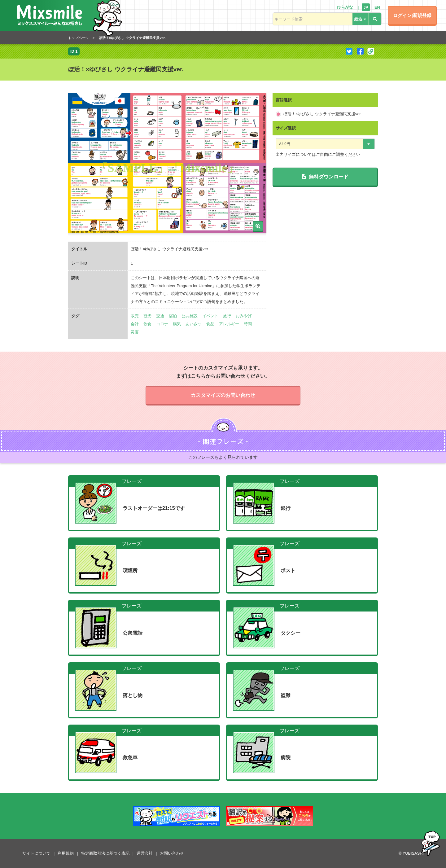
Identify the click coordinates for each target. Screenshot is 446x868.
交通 (160, 316)
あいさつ (194, 324)
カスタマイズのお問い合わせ (223, 395)
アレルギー (229, 324)
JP (366, 7)
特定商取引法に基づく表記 (105, 853)
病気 (177, 324)
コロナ (162, 324)
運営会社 (145, 853)
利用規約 (66, 853)
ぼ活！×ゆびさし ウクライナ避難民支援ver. (323, 114)
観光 (147, 316)
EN (377, 7)
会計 (135, 324)
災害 (135, 332)
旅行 (227, 316)
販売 (135, 316)
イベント (210, 316)
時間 (248, 324)
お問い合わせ (172, 853)
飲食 (147, 324)
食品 (210, 324)
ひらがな (345, 7)
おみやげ (244, 316)
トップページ (78, 38)
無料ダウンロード (325, 177)
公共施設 (190, 316)
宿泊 (173, 316)
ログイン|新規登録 (412, 15)
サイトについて (36, 853)
